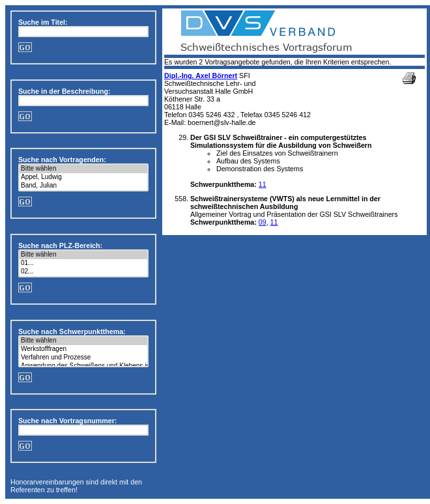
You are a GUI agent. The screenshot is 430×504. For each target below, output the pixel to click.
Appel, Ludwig (83, 177)
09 (263, 222)
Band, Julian (83, 186)
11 (263, 184)
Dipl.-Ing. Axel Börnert (201, 76)
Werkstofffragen (83, 349)
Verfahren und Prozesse (83, 358)
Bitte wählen (83, 169)
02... (83, 272)
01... (83, 263)
